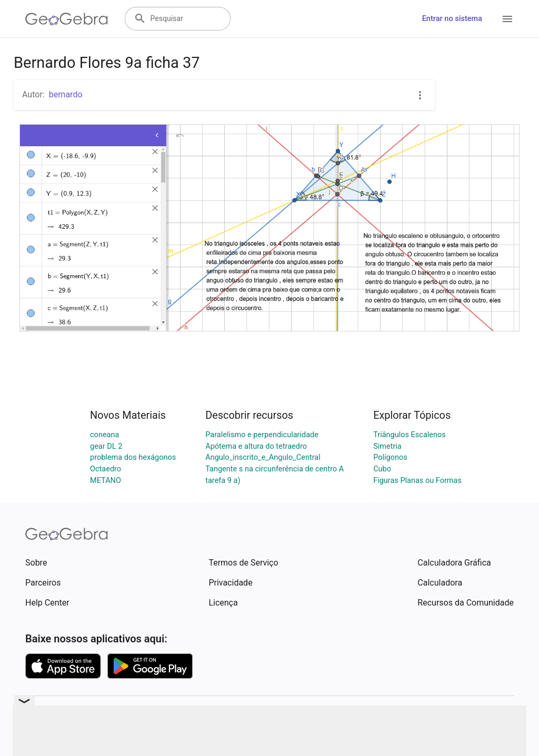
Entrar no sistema (452, 19)
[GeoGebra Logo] (67, 19)
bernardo (66, 94)
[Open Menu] (507, 19)
